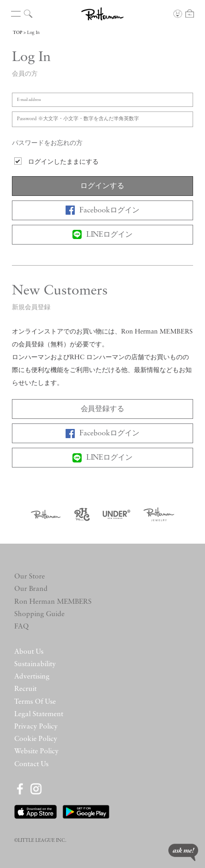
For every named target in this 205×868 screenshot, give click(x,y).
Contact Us (31, 764)
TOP (17, 33)
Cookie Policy (36, 739)
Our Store (30, 577)
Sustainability (35, 664)
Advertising (32, 677)
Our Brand (31, 589)
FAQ (22, 627)
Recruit (25, 689)
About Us (29, 652)
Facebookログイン (102, 210)
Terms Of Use (35, 702)
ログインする (102, 186)
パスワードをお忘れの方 (47, 143)
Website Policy (36, 751)
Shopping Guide (39, 614)
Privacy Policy (36, 727)
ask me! (183, 852)
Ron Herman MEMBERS (53, 602)
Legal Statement (39, 714)
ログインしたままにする (63, 162)
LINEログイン (103, 234)
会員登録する (103, 409)
